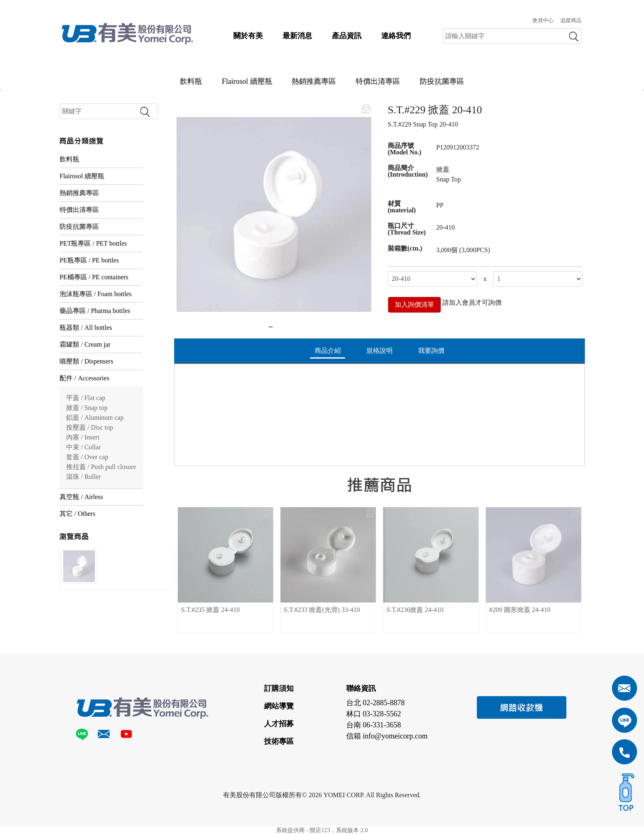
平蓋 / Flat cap (86, 398)
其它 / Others (77, 514)
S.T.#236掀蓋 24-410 (415, 610)
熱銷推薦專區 (314, 81)
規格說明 (379, 351)
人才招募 (279, 724)
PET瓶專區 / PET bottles (93, 243)
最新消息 (297, 36)
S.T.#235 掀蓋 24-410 (210, 610)
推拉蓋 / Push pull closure (101, 467)
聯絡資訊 (361, 688)
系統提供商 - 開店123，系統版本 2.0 (322, 830)
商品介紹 (328, 351)
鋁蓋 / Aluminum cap (95, 417)
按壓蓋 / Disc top (90, 427)
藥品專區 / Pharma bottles (95, 311)
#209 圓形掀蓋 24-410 (520, 610)
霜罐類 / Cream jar (85, 344)
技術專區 (279, 741)
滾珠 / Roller (83, 477)
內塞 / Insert (83, 437)
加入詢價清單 (414, 305)
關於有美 (248, 36)
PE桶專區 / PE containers (94, 277)
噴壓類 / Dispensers (86, 361)
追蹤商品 (571, 21)
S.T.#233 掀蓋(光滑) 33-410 (322, 610)
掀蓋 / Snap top (87, 408)
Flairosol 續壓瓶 (247, 81)
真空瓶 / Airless (81, 497)
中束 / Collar (83, 447)
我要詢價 (431, 351)
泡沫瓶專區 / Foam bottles (96, 294)
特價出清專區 (378, 81)
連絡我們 (396, 36)
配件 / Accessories (84, 378)
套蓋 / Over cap (87, 457)
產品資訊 (347, 36)
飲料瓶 (191, 81)
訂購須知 (279, 688)
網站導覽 (279, 706)
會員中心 (543, 21)
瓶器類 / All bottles (86, 328)
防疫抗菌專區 (442, 81)
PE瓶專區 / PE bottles (89, 260)
